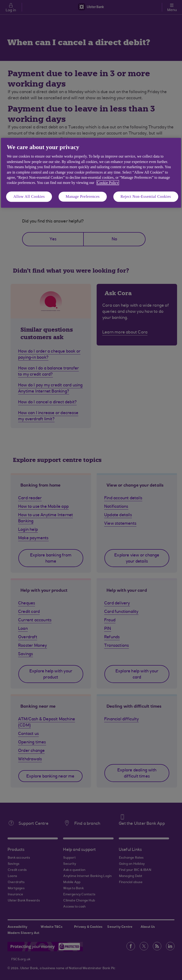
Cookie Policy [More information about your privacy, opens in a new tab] (108, 183)
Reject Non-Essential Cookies (146, 196)
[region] (91, 173)
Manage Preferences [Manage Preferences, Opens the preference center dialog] (83, 196)
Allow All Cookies (29, 196)
